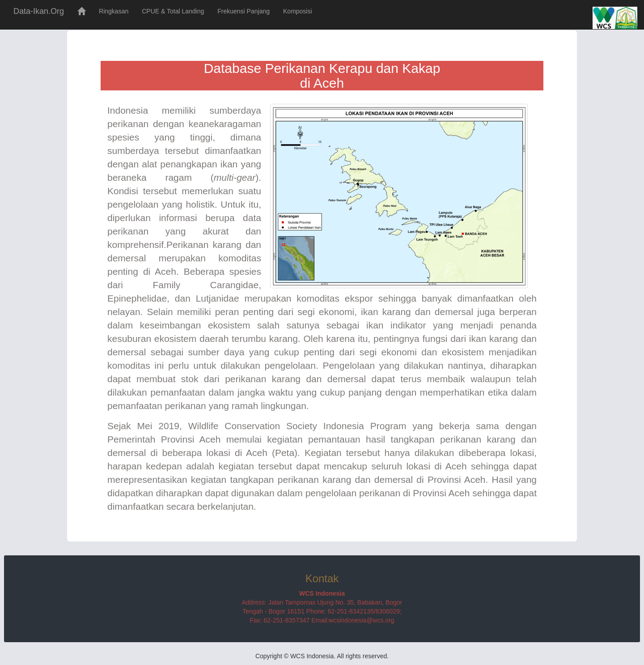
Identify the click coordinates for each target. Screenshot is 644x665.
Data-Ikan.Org (39, 11)
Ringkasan (114, 11)
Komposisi (298, 11)
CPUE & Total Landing (173, 11)
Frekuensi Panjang (244, 11)
